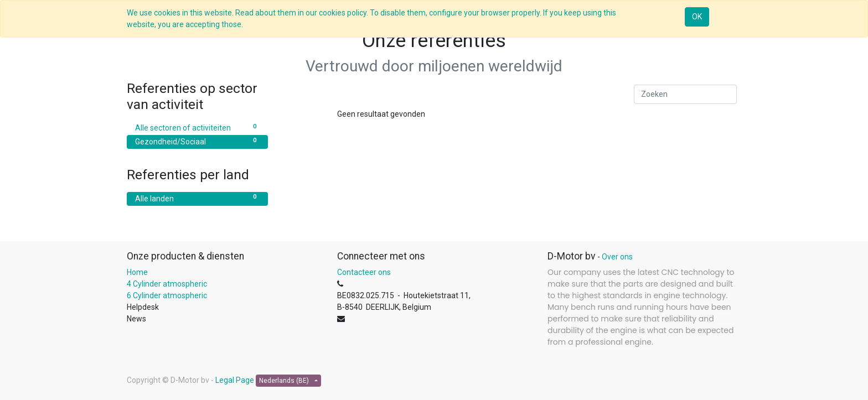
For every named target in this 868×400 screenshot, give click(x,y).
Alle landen (197, 198)
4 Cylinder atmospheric (167, 284)
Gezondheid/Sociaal (197, 141)
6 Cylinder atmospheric (168, 295)
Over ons (617, 257)
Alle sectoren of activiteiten (197, 127)
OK (697, 17)
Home (137, 272)
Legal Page (235, 380)
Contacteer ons (364, 272)
